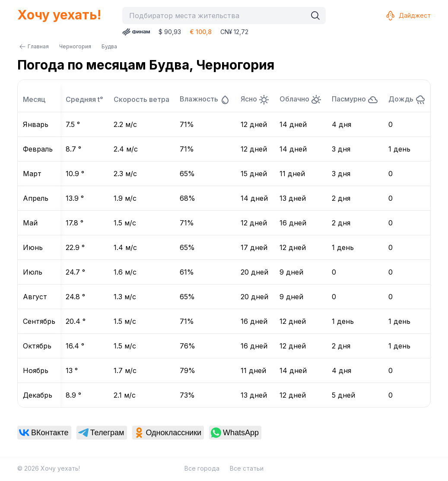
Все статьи (247, 468)
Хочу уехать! (59, 15)
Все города (202, 468)
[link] (44, 433)
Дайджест (408, 16)
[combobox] (216, 16)
